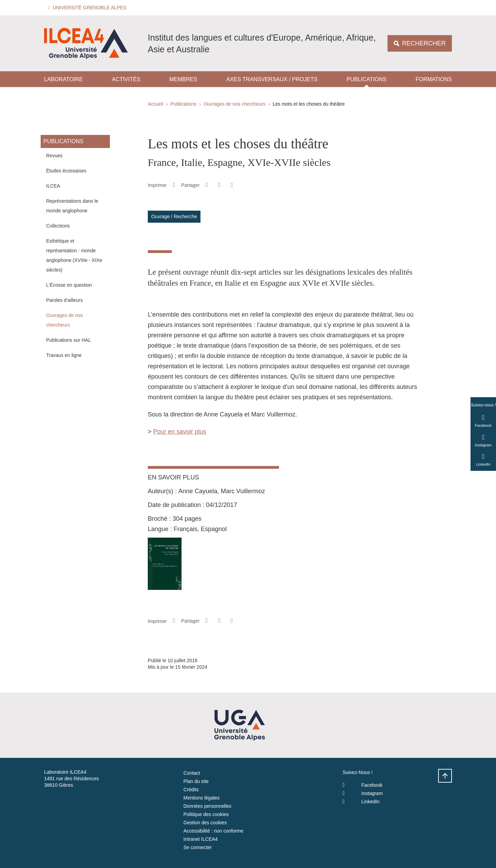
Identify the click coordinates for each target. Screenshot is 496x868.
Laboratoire (63, 79)
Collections (58, 226)
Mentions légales (202, 798)
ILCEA (53, 186)
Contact (192, 773)
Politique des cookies (206, 814)
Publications (366, 79)
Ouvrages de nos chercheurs (235, 104)
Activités (126, 79)
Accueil (156, 104)
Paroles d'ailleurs (64, 300)
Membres (183, 79)
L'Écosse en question (69, 285)
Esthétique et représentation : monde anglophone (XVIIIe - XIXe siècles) (74, 255)
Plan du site (196, 781)
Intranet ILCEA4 (201, 839)
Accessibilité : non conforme (214, 831)
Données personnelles (208, 806)
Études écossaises (66, 171)
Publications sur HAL (69, 340)
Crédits (191, 790)
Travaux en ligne (64, 355)
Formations (433, 79)
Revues (54, 156)
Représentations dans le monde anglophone (72, 206)
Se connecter (198, 847)
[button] (88, 8)
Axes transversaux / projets (272, 79)
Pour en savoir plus (180, 432)
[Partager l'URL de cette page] (232, 185)
